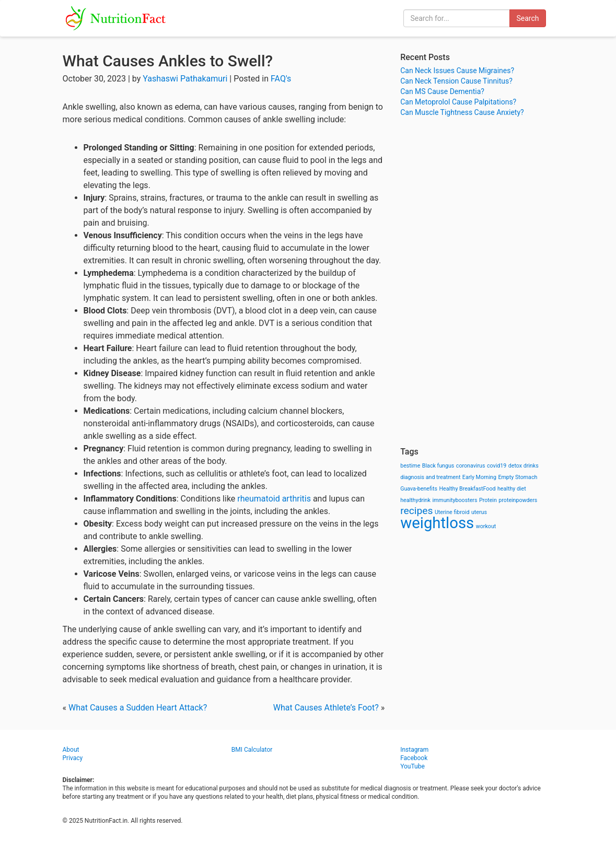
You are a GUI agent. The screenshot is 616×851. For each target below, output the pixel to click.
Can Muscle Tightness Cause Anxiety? (462, 112)
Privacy (73, 758)
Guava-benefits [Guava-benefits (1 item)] (419, 489)
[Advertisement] (477, 282)
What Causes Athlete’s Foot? (326, 708)
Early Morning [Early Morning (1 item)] (479, 477)
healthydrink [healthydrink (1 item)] (415, 500)
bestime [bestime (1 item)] (410, 466)
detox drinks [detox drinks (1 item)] (524, 466)
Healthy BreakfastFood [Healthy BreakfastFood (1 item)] (467, 489)
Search (527, 18)
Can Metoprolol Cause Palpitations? (458, 102)
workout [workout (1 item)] (486, 526)
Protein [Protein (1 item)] (488, 500)
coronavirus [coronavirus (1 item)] (471, 466)
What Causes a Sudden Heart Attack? (138, 708)
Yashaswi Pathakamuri (185, 79)
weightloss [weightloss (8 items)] (437, 523)
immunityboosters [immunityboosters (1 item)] (455, 500)
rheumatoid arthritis (274, 499)
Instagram (414, 750)
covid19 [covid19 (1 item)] (497, 466)
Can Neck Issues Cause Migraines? (457, 71)
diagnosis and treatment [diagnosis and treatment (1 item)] (430, 477)
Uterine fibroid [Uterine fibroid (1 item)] (452, 512)
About (71, 750)
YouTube (412, 766)
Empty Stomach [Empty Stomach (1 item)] (518, 477)
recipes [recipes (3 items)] (416, 511)
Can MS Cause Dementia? (442, 91)
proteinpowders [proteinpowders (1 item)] (518, 500)
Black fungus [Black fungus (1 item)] (438, 466)
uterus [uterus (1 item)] (479, 512)
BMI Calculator (252, 750)
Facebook (414, 758)
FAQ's (281, 79)
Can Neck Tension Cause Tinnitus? (456, 81)
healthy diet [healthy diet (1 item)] (512, 489)
